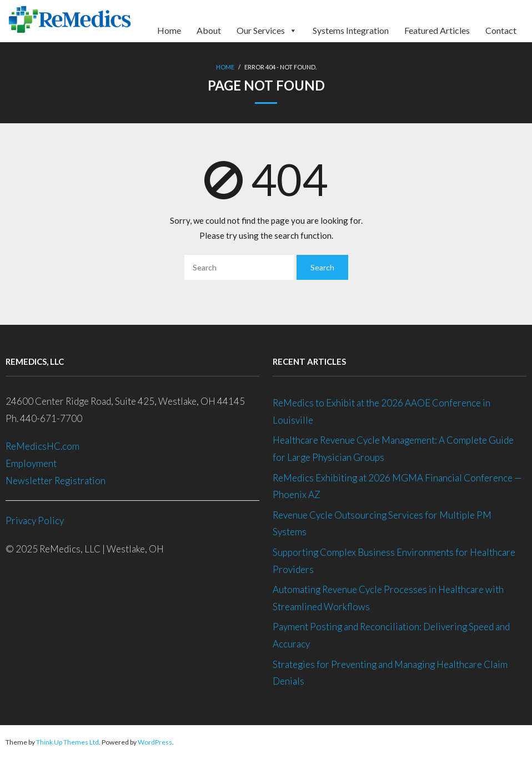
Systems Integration (351, 29)
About (209, 29)
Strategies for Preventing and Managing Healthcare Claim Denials (390, 673)
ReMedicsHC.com (42, 446)
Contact (501, 29)
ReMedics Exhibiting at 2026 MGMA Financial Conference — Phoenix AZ (397, 486)
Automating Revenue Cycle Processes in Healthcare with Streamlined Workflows (388, 598)
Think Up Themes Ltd (67, 742)
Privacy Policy (35, 521)
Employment (32, 463)
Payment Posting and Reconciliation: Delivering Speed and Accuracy (391, 635)
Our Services (267, 27)
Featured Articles (437, 29)
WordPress (155, 742)
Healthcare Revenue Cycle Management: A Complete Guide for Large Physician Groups (393, 449)
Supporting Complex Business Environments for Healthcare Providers (394, 561)
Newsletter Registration (56, 481)
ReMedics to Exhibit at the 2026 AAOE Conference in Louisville (382, 411)
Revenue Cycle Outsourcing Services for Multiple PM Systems (382, 524)
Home (169, 29)
